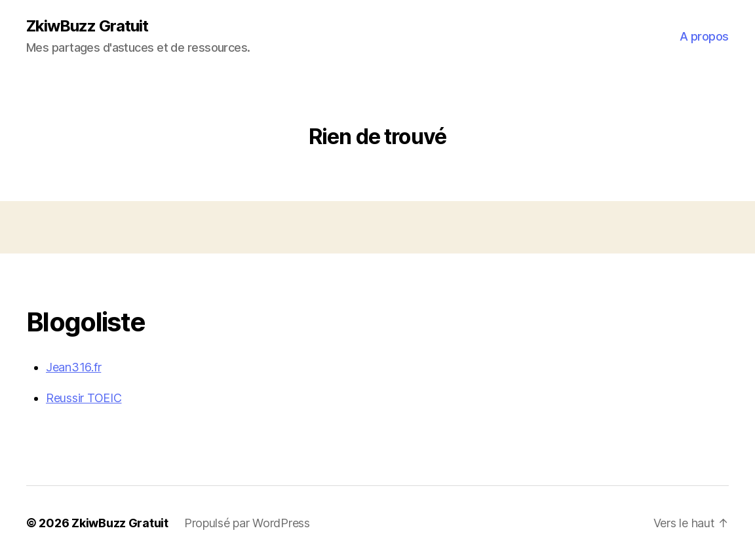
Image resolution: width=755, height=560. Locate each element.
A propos (704, 36)
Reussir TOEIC (84, 398)
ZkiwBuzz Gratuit (87, 26)
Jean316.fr (73, 367)
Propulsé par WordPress (247, 523)
